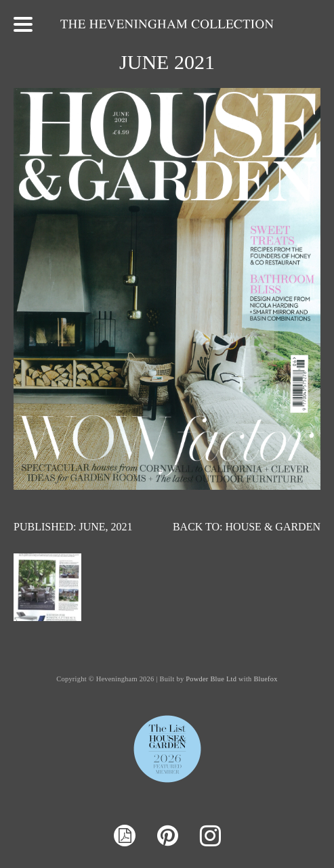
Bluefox (265, 679)
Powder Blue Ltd (211, 679)
